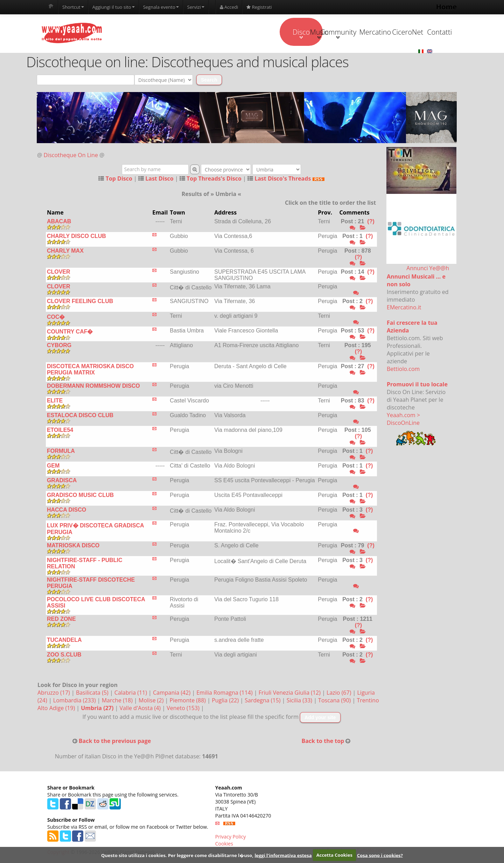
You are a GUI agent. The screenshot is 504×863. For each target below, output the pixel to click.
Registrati (259, 7)
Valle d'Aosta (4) (141, 708)
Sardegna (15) (263, 701)
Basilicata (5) (93, 693)
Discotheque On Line (71, 155)
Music (245, 33)
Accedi (229, 7)
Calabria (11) (131, 693)
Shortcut (73, 7)
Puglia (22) (226, 701)
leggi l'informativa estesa (283, 855)
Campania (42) (172, 693)
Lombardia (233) (75, 701)
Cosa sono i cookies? (380, 855)
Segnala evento (161, 7)
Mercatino (333, 32)
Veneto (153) (184, 708)
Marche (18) (118, 701)
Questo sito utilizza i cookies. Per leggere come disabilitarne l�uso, (177, 855)
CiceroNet (377, 32)
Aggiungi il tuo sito (114, 7)
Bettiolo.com (403, 369)
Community (289, 33)
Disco (200, 33)
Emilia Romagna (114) (225, 693)
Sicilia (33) (300, 701)
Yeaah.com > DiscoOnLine (403, 419)
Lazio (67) (339, 693)
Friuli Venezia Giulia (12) (290, 693)
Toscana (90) (335, 701)
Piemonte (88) (189, 701)
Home (446, 7)
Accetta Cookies (334, 855)
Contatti (421, 32)
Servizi (196, 7)
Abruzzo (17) (54, 693)
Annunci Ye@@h (428, 268)
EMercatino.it (404, 308)
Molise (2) (152, 701)
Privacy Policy (230, 837)
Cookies (224, 844)
